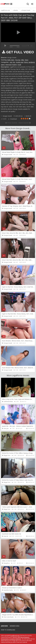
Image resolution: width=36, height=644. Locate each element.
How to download (8, 630)
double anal (20, 62)
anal (11, 62)
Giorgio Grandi (7, 116)
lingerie (14, 65)
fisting (26, 62)
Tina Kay (18, 60)
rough (19, 65)
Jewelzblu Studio (8, 590)
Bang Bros (7, 563)
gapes (3, 65)
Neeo (27, 60)
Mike (23, 60)
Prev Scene (11, 123)
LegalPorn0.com (15, 636)
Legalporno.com (5, 4)
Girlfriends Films (8, 402)
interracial (8, 65)
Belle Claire (11, 60)
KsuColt (6, 536)
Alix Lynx (6, 428)
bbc (14, 62)
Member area (14, 626)
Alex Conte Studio (9, 617)
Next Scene (25, 123)
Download (12, 119)
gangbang (32, 62)
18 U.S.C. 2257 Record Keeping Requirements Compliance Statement (15, 638)
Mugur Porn (7, 455)
